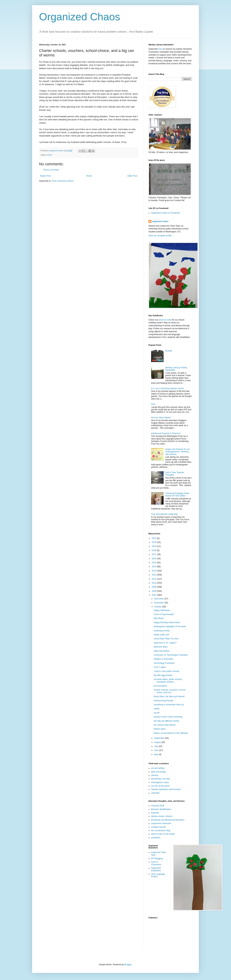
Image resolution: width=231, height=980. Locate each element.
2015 (154, 563)
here (160, 49)
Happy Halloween (162, 610)
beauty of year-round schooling (168, 717)
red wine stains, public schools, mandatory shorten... (168, 680)
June (157, 750)
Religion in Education (164, 659)
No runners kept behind (165, 725)
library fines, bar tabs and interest (169, 696)
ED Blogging (157, 858)
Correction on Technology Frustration (171, 655)
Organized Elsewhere (156, 869)
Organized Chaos (80, 17)
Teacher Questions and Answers (166, 789)
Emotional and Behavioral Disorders (168, 820)
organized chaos (160, 221)
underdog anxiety (162, 631)
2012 (154, 575)
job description (160, 686)
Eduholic (155, 813)
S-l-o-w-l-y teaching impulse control (167, 388)
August (158, 742)
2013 (154, 571)
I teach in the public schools (166, 671)
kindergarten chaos (160, 782)
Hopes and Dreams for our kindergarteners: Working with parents (178, 452)
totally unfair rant (161, 635)
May (156, 754)
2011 (154, 579)
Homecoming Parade (164, 701)
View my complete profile (160, 236)
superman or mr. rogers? (165, 643)
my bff (156, 713)
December (159, 599)
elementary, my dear (161, 779)
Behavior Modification (161, 809)
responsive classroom (161, 823)
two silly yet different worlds (166, 721)
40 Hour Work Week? (161, 418)
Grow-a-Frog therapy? (164, 614)
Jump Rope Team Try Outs (166, 639)
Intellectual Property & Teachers (166, 433)
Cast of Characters (156, 863)
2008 (154, 591)
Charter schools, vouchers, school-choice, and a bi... (170, 691)
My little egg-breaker (163, 675)
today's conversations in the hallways (171, 733)
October (158, 607)
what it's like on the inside (163, 834)
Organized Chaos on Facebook (166, 213)
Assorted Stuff (158, 806)
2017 (154, 554)
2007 (154, 595)
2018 (154, 550)
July (156, 746)
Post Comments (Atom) (63, 181)
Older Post (132, 176)
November (159, 603)
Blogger (128, 965)
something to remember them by (169, 705)
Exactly (169, 351)
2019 (154, 546)
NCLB (50, 155)
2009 (154, 587)
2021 (154, 538)
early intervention (162, 651)
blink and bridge (158, 772)
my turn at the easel (160, 786)
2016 (154, 559)
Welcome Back (161, 647)
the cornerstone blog (161, 830)
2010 (154, 583)
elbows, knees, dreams (162, 816)
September (160, 738)
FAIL (153, 404)
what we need (165, 320)
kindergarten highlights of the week (170, 626)
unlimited (155, 793)
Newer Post (45, 176)
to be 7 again (160, 667)
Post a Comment (51, 170)
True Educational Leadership (164, 514)
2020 (154, 542)
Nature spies (160, 729)
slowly (157, 709)
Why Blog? (159, 618)
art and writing (158, 768)
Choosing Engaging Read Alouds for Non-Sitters (177, 495)
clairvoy (155, 775)
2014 (154, 567)
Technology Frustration (164, 663)
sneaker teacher (159, 827)
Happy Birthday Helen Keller (167, 622)
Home (89, 176)
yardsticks (156, 838)
